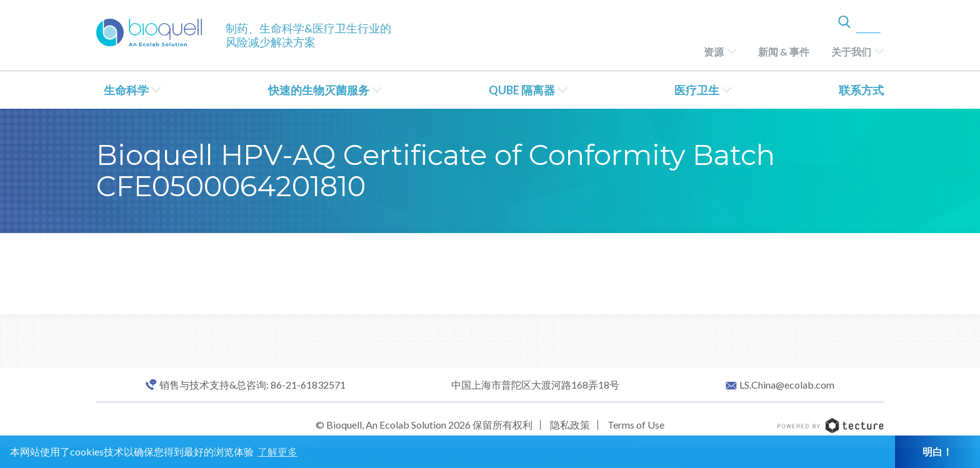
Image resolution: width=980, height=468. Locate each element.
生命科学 (126, 90)
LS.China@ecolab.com (787, 385)
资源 (714, 52)
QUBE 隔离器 (522, 90)
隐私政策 (570, 425)
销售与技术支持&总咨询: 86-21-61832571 (252, 385)
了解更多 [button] (277, 451)
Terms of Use (636, 425)
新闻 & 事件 (784, 52)
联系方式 (861, 90)
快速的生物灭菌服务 (319, 90)
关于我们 (851, 52)
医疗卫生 (697, 90)
